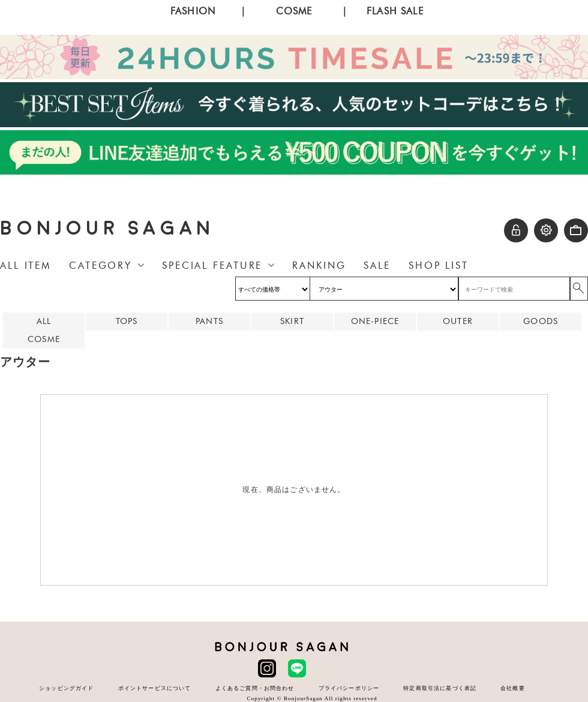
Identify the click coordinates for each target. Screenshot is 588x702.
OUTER (458, 321)
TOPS (127, 321)
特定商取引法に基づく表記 (440, 688)
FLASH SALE (395, 11)
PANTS (209, 321)
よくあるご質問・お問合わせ (255, 688)
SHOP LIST (439, 265)
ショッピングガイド (66, 688)
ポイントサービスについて (155, 688)
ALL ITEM (25, 265)
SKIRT (292, 321)
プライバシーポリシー (349, 688)
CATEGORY (100, 265)
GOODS (541, 321)
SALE (377, 265)
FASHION (193, 11)
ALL (44, 321)
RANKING (319, 265)
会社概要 (513, 688)
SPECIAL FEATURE (212, 265)
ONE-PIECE (375, 321)
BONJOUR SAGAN (107, 228)
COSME (294, 11)
